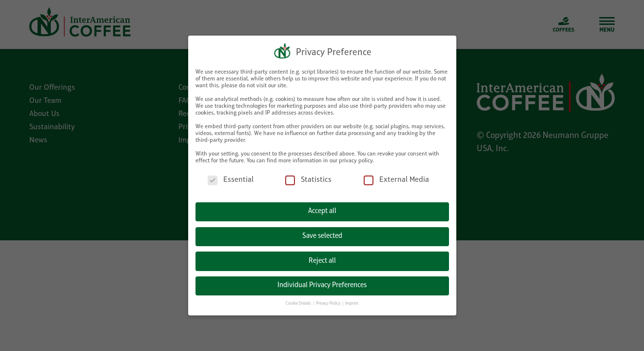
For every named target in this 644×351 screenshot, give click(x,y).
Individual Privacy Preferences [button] (322, 280)
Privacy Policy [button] (329, 298)
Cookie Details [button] (299, 298)
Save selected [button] (322, 230)
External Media (396, 174)
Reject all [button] (322, 255)
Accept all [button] (322, 206)
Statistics (308, 174)
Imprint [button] (352, 298)
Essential (231, 174)
